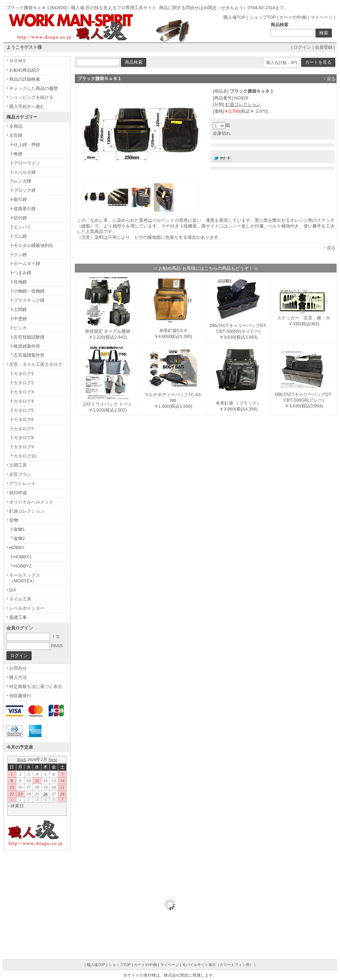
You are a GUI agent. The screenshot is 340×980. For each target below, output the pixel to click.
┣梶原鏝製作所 (25, 346)
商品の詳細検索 (25, 79)
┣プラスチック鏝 (27, 300)
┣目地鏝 (18, 282)
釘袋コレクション (243, 104)
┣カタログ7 (21, 429)
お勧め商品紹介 (25, 70)
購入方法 (18, 677)
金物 (14, 520)
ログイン (302, 47)
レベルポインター (27, 608)
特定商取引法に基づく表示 (36, 687)
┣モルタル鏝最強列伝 (31, 245)
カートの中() (293, 17)
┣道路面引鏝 (22, 209)
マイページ (321, 17)
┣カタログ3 (21, 392)
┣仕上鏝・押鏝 (25, 145)
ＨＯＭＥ (18, 61)
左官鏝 (16, 135)
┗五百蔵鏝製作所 (27, 355)
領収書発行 (20, 696)
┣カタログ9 (21, 447)
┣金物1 (17, 529)
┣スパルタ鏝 (22, 172)
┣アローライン (25, 163)
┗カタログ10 (23, 456)
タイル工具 (20, 599)
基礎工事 (18, 617)
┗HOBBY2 (20, 566)
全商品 (16, 126)
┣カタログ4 (21, 401)
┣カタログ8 (21, 438)
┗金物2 (17, 538)
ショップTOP (262, 17)
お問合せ (18, 668)
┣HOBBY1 (20, 557)
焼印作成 (18, 493)
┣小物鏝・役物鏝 (27, 291)
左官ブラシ (20, 474)
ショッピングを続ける (31, 97)
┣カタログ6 (21, 419)
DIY (13, 590)
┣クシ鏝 (18, 255)
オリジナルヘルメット (31, 502)
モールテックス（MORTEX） (25, 578)
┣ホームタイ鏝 (25, 263)
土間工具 (18, 465)
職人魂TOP (234, 17)
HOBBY (17, 548)
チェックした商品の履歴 (33, 88)
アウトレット (22, 484)
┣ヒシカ (18, 328)
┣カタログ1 (21, 374)
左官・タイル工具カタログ (36, 364)
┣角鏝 (16, 154)
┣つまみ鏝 (20, 273)
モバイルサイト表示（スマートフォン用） (218, 965)
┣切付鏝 (18, 218)
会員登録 (324, 47)
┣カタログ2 (21, 383)
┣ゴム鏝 (18, 236)
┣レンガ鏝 (20, 181)
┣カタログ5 (21, 410)
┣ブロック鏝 (22, 190)
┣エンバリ (20, 227)
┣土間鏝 (18, 309)
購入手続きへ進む (27, 106)
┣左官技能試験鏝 (27, 337)
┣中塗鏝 (18, 319)
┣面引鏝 (18, 199)
